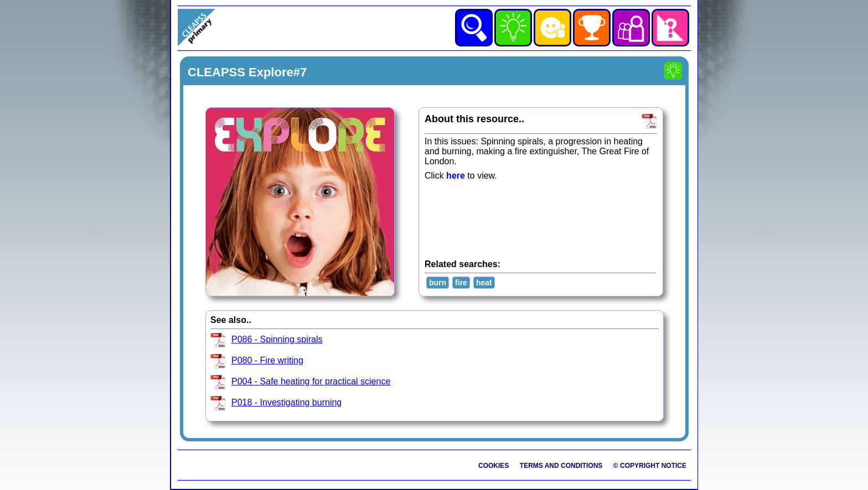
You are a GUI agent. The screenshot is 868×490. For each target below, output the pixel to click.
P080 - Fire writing (267, 360)
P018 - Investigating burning (286, 402)
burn (438, 283)
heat (484, 283)
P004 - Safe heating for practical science (311, 381)
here (456, 176)
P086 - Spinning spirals (277, 339)
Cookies (494, 466)
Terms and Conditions (561, 466)
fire (461, 283)
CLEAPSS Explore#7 (247, 72)
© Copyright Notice (650, 466)
